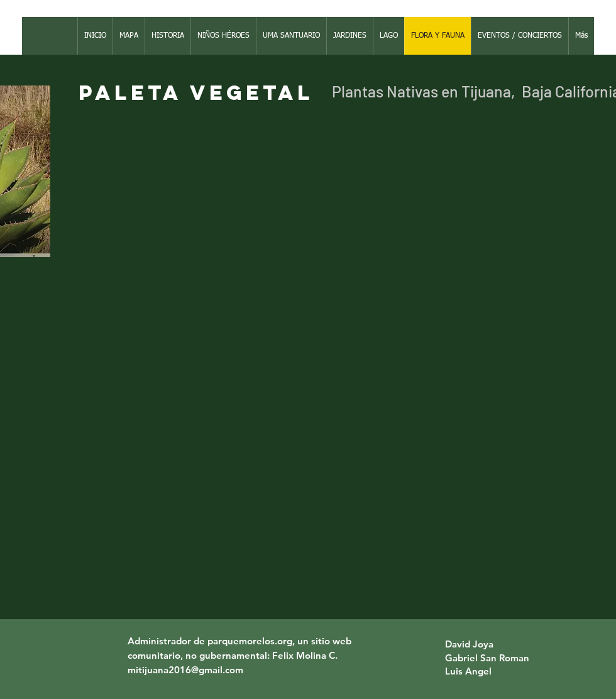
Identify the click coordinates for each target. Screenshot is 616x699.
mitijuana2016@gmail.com (185, 670)
